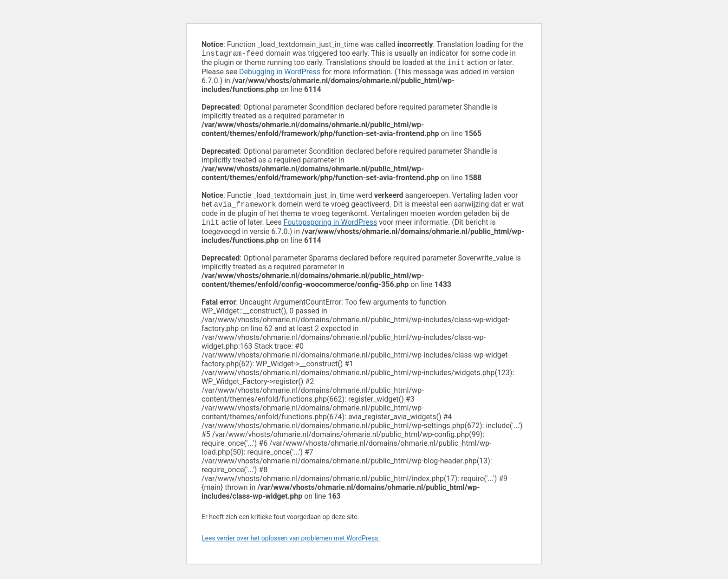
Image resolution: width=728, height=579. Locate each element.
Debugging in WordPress (280, 74)
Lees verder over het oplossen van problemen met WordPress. (291, 542)
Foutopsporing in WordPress (330, 226)
